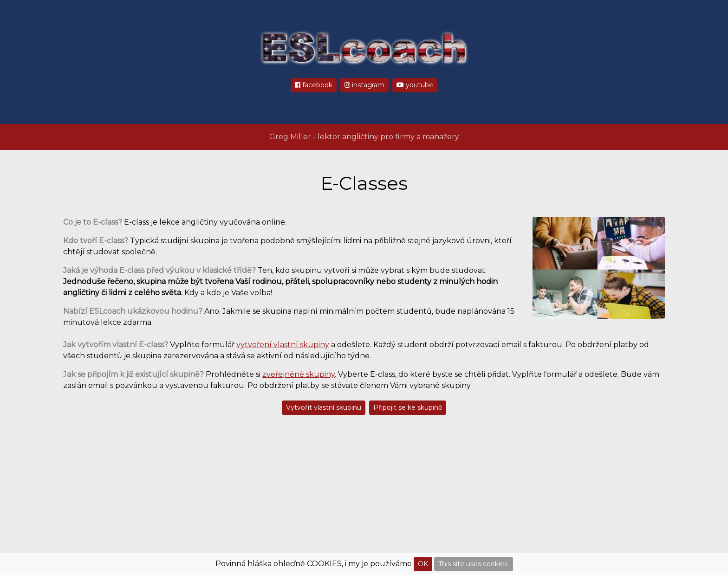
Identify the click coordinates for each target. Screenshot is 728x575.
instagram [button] (364, 85)
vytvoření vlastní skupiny (283, 345)
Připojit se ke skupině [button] (408, 407)
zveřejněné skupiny (299, 374)
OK (423, 564)
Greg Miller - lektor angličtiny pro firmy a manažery (364, 137)
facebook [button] (314, 85)
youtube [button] (415, 85)
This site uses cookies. (474, 564)
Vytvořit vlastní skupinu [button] (324, 407)
